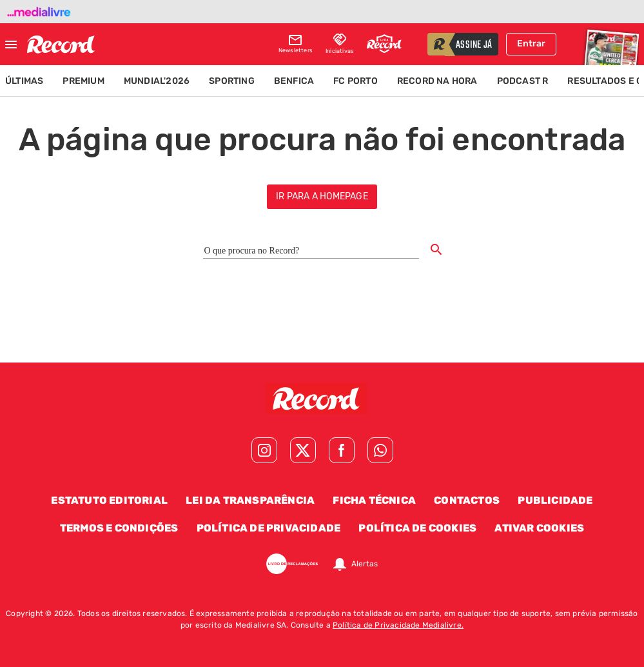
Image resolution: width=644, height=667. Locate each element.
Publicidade (555, 500)
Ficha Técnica (374, 500)
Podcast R (523, 81)
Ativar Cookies (539, 528)
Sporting (232, 81)
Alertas (365, 564)
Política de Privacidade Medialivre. (398, 625)
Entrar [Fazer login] (531, 44)
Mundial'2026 (157, 81)
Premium (83, 81)
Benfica (294, 81)
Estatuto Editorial (109, 500)
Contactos (467, 500)
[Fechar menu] (11, 45)
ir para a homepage (322, 196)
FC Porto (356, 81)
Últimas (24, 81)
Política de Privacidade (269, 528)
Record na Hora (437, 81)
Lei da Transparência (250, 500)
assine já (474, 45)
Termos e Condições (119, 528)
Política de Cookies (417, 528)
